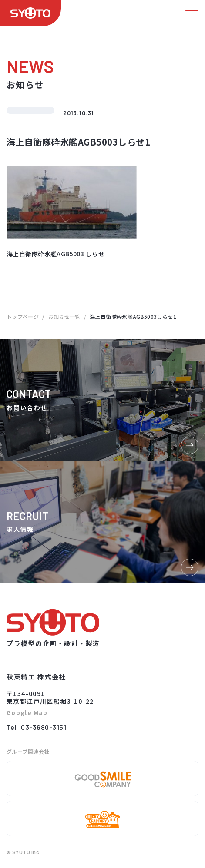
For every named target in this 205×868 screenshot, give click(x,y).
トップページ (23, 316)
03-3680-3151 (44, 727)
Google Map (27, 713)
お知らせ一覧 (64, 316)
